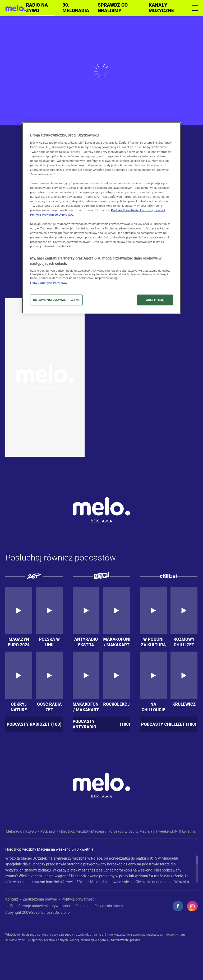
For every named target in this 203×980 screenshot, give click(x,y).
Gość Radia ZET (49, 707)
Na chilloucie (153, 707)
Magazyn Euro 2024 (19, 642)
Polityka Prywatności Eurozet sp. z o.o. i (138, 210)
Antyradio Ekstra (86, 642)
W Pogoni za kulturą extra (153, 642)
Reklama (82, 906)
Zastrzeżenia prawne (40, 899)
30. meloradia (76, 8)
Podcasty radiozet (34, 725)
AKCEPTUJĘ (155, 300)
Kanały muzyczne (161, 8)
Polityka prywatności (79, 899)
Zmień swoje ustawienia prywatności (40, 906)
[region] (101, 869)
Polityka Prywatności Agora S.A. (52, 215)
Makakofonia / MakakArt (117, 642)
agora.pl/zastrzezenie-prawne (119, 940)
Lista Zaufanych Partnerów (49, 283)
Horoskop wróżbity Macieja (82, 831)
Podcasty (48, 831)
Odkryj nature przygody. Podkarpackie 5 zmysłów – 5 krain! (19, 707)
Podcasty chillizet (169, 725)
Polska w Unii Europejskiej (49, 642)
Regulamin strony (109, 906)
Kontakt (12, 899)
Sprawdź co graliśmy (113, 8)
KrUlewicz (184, 704)
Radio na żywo (37, 8)
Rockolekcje (117, 704)
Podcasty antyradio (101, 724)
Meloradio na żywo (21, 831)
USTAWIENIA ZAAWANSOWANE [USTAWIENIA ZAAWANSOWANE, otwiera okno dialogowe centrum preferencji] (56, 300)
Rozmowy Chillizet (184, 642)
